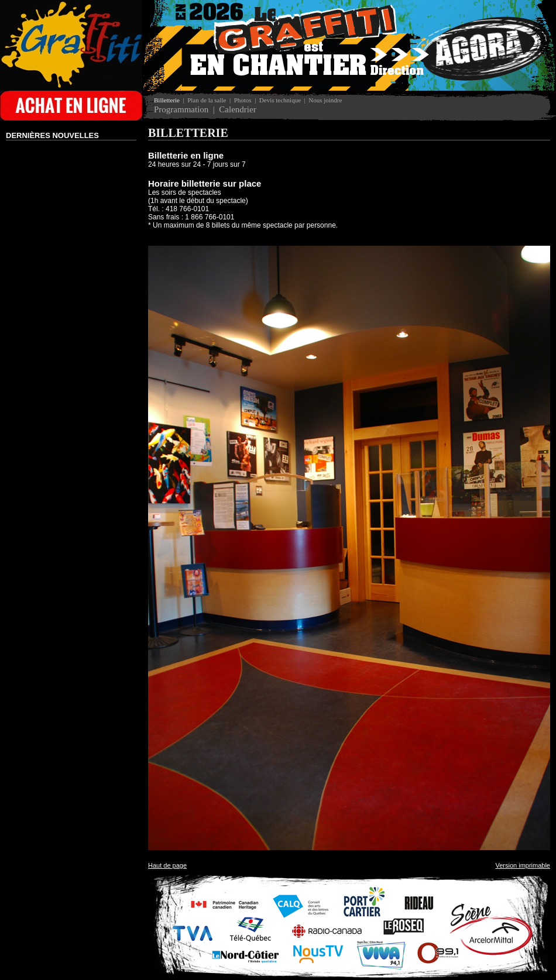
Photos (243, 100)
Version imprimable (523, 865)
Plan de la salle (207, 100)
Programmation (181, 109)
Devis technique (280, 100)
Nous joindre (325, 100)
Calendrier (237, 109)
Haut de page (167, 865)
